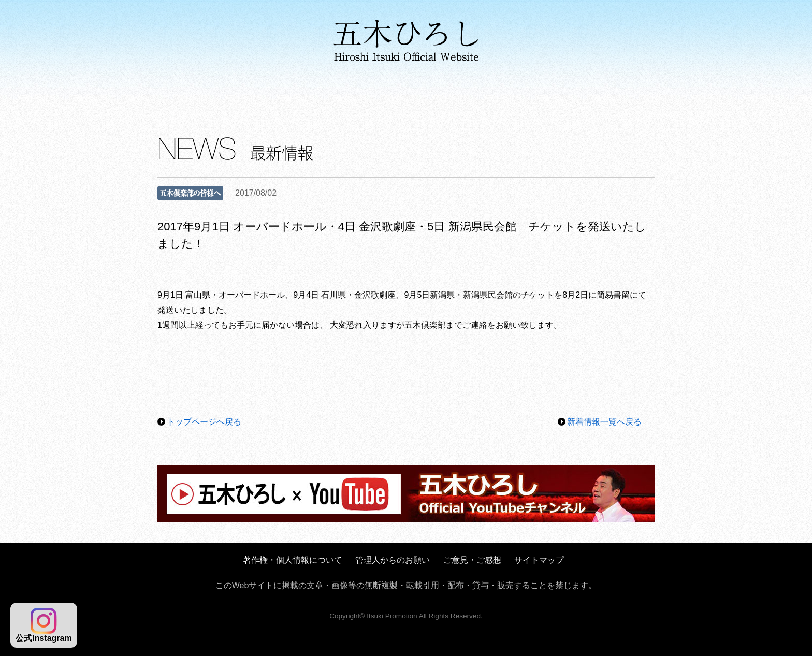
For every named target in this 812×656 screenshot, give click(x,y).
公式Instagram (44, 625)
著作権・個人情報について (293, 560)
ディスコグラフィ (306, 93)
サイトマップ (539, 560)
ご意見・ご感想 (472, 560)
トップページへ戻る (204, 422)
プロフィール (201, 93)
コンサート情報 (517, 93)
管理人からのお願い (393, 560)
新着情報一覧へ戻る (604, 422)
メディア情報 (415, 93)
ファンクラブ (613, 93)
